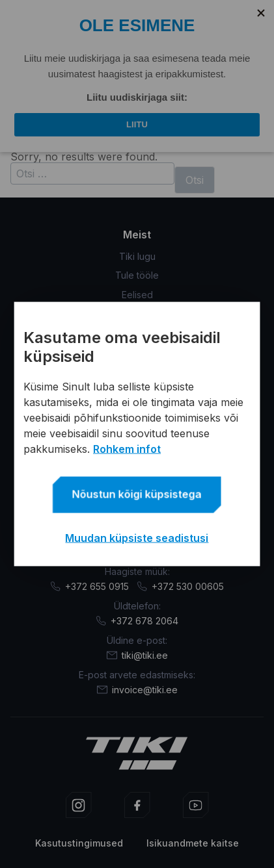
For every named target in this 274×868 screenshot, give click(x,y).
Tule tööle (137, 275)
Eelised (137, 294)
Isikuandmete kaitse (193, 843)
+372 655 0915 (89, 586)
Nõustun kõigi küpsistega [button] (137, 494)
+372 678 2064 (137, 621)
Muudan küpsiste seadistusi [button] (137, 538)
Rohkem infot (127, 449)
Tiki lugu (137, 256)
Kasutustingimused (79, 843)
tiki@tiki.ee (137, 655)
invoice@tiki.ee (137, 690)
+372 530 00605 (180, 586)
